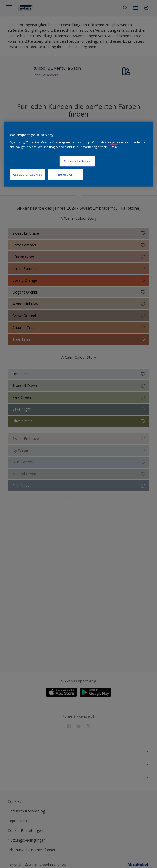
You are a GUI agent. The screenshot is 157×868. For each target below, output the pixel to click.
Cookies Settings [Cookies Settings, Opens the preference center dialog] (77, 161)
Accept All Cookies (27, 175)
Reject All (66, 175)
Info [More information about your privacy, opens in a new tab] (114, 147)
